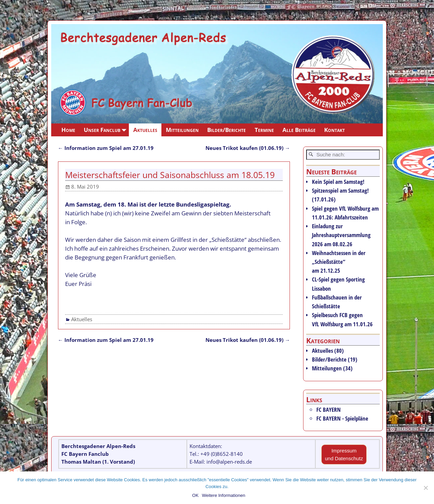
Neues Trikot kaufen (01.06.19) (248, 148)
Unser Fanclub (106, 130)
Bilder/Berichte (226, 130)
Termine (264, 130)
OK (195, 495)
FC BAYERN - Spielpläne (342, 418)
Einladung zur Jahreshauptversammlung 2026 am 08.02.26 (341, 235)
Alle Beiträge (299, 130)
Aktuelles (145, 130)
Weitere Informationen (224, 495)
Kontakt (334, 130)
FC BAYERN (329, 410)
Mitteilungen (182, 130)
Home (68, 130)
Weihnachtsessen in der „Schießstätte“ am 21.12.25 (339, 262)
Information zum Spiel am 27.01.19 (106, 148)
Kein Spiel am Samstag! (338, 182)
